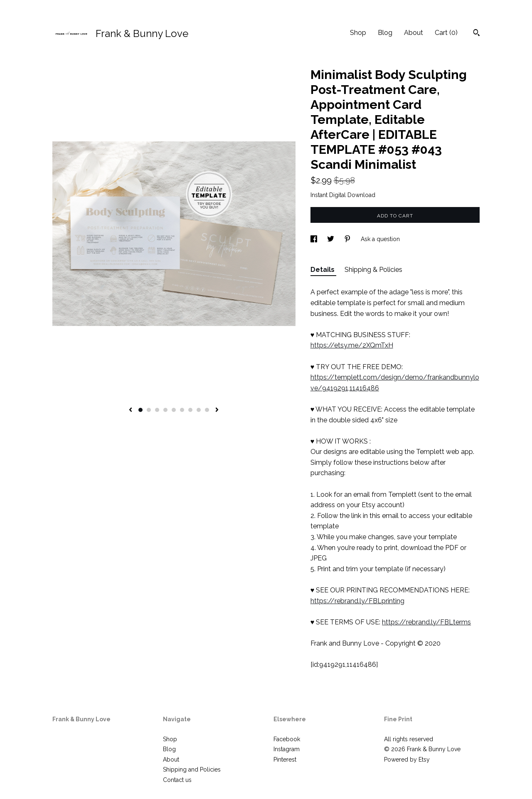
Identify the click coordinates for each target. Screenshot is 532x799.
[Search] (477, 34)
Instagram (287, 749)
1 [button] (140, 410)
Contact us (177, 780)
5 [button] (174, 410)
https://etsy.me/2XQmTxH (352, 345)
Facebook (287, 739)
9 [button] (207, 410)
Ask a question (380, 239)
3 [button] (157, 410)
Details (323, 270)
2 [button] (149, 410)
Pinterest (285, 760)
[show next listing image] (217, 410)
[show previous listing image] (131, 410)
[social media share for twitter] (331, 239)
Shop (358, 33)
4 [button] (165, 410)
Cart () (446, 33)
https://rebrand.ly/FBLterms (426, 622)
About (414, 33)
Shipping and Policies (192, 769)
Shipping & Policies (373, 270)
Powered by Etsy (407, 760)
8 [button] (199, 410)
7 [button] (190, 410)
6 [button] (182, 410)
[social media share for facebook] (315, 239)
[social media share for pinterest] (348, 239)
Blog (385, 33)
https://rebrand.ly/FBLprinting (357, 601)
